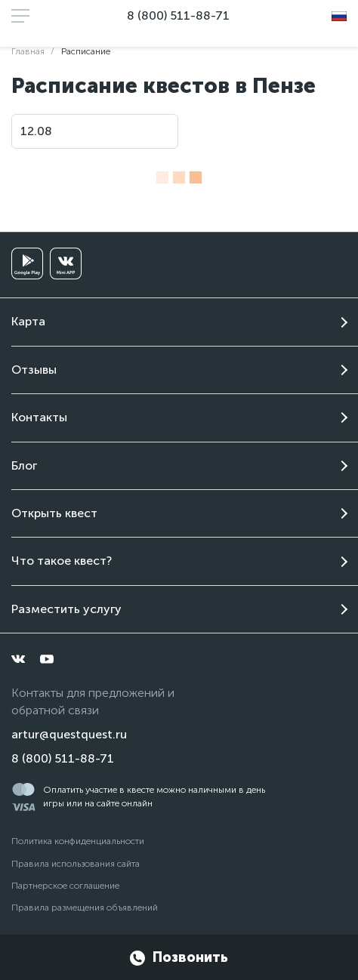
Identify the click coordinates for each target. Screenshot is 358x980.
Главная (28, 51)
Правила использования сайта (76, 864)
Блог (24, 465)
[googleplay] (27, 263)
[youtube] (47, 659)
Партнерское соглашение (65, 886)
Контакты (39, 417)
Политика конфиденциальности (78, 841)
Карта (28, 321)
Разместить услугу (66, 609)
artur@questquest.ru (69, 734)
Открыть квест (54, 513)
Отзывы (34, 370)
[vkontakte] (18, 659)
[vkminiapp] (66, 263)
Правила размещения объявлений (85, 908)
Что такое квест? (62, 561)
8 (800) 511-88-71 (178, 15)
